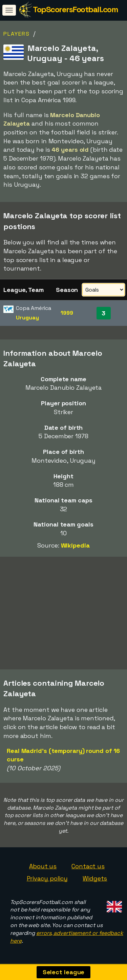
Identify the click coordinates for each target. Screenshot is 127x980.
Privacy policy (47, 878)
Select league (64, 972)
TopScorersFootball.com (75, 9)
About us (43, 866)
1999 (67, 313)
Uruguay (27, 318)
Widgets (95, 878)
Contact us (88, 866)
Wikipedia (75, 545)
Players (17, 34)
